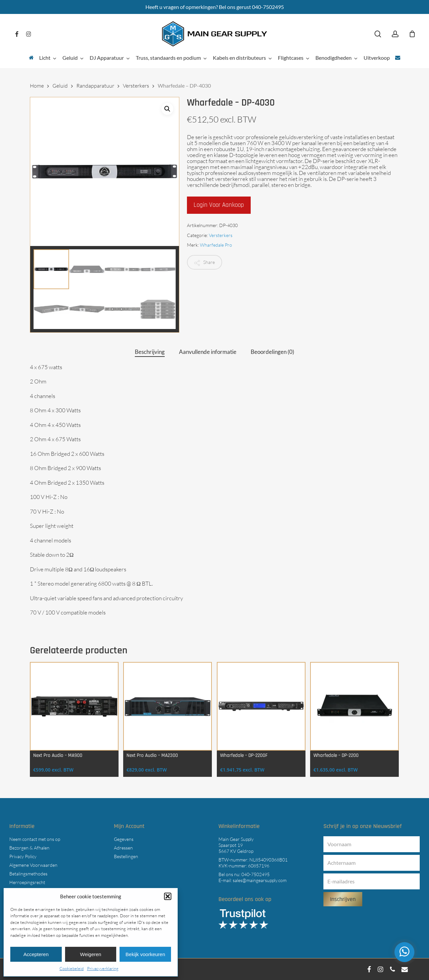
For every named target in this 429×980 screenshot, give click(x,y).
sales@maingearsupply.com (260, 880)
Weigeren (91, 954)
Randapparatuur (95, 86)
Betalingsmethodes (28, 874)
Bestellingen (126, 856)
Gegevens (124, 839)
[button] (168, 896)
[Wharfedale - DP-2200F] (261, 706)
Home (37, 86)
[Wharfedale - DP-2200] (354, 706)
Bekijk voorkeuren (145, 954)
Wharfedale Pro (216, 245)
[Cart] (412, 34)
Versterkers (136, 86)
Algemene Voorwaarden (33, 865)
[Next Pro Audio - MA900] (74, 706)
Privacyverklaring (103, 968)
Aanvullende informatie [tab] (208, 352)
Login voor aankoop (219, 205)
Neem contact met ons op (35, 839)
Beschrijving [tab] (150, 352)
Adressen (123, 848)
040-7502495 (256, 874)
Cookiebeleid (72, 968)
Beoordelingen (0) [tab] (272, 352)
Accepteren (36, 954)
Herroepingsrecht (27, 882)
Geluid (60, 86)
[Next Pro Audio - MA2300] (168, 706)
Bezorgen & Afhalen (29, 848)
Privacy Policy (23, 856)
